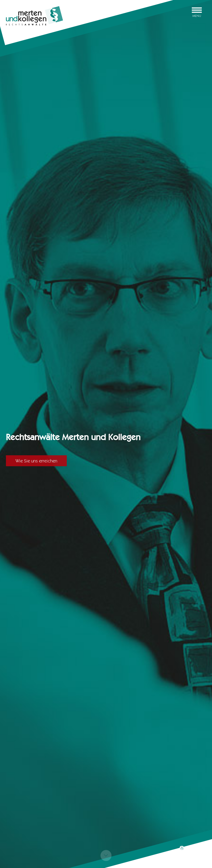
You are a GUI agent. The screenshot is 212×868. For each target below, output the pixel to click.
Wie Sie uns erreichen (36, 461)
